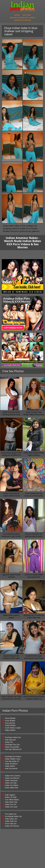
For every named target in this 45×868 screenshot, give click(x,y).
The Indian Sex (11, 817)
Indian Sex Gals (11, 786)
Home (17, 16)
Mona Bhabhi (10, 721)
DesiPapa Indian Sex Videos (22, 19)
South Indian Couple (13, 731)
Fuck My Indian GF (12, 764)
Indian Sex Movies (23, 23)
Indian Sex (9, 745)
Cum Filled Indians (12, 803)
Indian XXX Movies (12, 829)
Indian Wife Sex (11, 824)
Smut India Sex (11, 827)
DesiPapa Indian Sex (13, 740)
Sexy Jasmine (10, 726)
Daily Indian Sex (11, 822)
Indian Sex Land (11, 810)
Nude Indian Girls (12, 791)
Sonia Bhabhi (10, 724)
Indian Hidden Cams (13, 762)
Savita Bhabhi (10, 728)
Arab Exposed (10, 743)
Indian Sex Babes (12, 788)
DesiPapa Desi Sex (12, 747)
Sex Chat (27, 16)
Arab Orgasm (10, 798)
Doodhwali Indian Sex (13, 819)
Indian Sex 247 (11, 807)
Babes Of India (11, 800)
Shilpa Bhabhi (10, 733)
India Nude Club (11, 805)
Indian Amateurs (11, 767)
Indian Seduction (11, 783)
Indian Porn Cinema (13, 779)
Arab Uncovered (11, 771)
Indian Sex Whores (12, 781)
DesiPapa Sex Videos (13, 759)
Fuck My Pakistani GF (13, 752)
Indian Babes (10, 769)
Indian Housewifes (12, 750)
